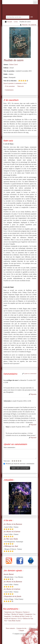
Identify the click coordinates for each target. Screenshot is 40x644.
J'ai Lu (20, 619)
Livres (16, 22)
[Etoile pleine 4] (25, 81)
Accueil (10, 22)
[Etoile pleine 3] (23, 81)
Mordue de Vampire (17, 614)
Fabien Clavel (13, 65)
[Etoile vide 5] (27, 81)
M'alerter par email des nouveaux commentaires (19, 464)
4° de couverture (10, 86)
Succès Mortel (9, 574)
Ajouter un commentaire (29, 374)
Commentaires (9, 90)
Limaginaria (28, 614)
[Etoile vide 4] (19, 461)
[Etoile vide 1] (12, 461)
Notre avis (21, 86)
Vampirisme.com (9, 612)
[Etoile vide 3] (16, 461)
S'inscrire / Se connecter (28, 25)
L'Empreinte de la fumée (12, 596)
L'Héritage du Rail (11, 546)
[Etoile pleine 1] (19, 81)
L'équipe (21, 630)
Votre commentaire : (10, 447)
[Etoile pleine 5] (13, 529)
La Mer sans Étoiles (11, 539)
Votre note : (7, 461)
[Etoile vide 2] (14, 461)
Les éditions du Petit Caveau (21, 616)
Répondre (33, 394)
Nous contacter (10, 628)
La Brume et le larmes (12, 532)
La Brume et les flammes (13, 524)
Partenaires (32, 628)
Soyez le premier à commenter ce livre (15, 83)
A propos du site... (22, 628)
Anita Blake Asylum (14, 621)
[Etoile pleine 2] (21, 81)
